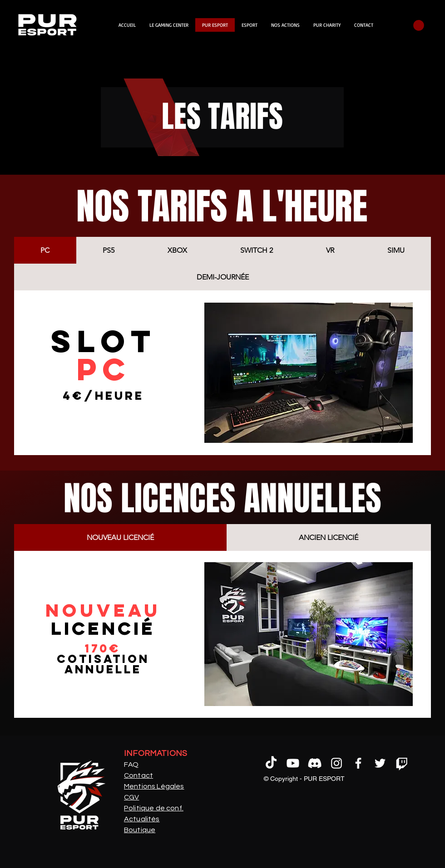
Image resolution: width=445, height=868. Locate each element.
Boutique (140, 830)
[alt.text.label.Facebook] (358, 763)
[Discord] (315, 763)
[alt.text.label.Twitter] (380, 763)
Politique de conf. (154, 808)
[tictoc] (271, 763)
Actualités (142, 819)
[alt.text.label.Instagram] (336, 763)
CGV (131, 797)
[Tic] (402, 763)
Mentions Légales (154, 786)
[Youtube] (293, 763)
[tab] (45, 250)
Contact (138, 775)
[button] (419, 25)
